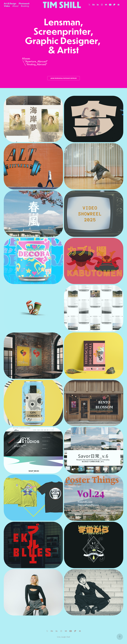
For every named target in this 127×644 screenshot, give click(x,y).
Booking (25, 6)
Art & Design (10, 3)
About (15, 6)
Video (7, 6)
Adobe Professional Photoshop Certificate (64, 78)
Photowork (24, 3)
